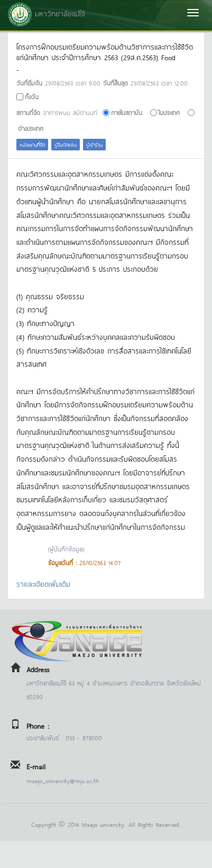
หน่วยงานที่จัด (32, 144)
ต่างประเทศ (31, 128)
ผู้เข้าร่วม (94, 144)
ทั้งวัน (32, 96)
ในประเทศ (169, 112)
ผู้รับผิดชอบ (66, 144)
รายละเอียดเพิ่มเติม (43, 583)
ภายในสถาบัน (127, 112)
